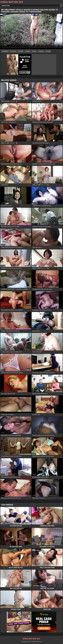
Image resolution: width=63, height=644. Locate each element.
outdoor (42, 51)
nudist (49, 51)
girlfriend (6, 51)
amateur (14, 51)
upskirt (21, 51)
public (28, 51)
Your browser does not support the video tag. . (31, 31)
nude (35, 51)
